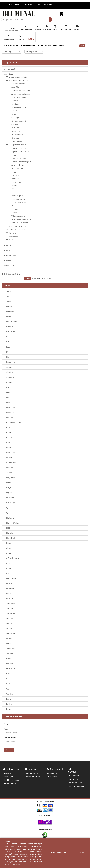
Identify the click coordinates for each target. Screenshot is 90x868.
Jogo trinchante (17, 169)
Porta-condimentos (18, 199)
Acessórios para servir (17, 230)
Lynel (8, 508)
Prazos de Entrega (32, 773)
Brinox (9, 347)
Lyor (8, 513)
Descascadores (17, 135)
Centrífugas (16, 118)
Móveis (9, 260)
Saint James (11, 603)
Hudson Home (12, 453)
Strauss (9, 639)
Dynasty (9, 387)
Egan (8, 392)
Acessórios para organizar (18, 226)
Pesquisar (9, 750)
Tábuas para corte (18, 216)
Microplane (10, 533)
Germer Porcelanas (13, 422)
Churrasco (12, 233)
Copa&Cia (10, 377)
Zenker (9, 699)
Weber (9, 674)
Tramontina (10, 649)
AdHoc (9, 292)
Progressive (11, 588)
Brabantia (10, 337)
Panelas (12, 240)
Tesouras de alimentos (20, 223)
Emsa (8, 402)
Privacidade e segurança (12, 780)
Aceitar (81, 853)
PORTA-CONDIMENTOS (56, 46)
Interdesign (10, 468)
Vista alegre (11, 669)
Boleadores (16, 111)
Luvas (14, 172)
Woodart (9, 694)
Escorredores (16, 138)
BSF (8, 352)
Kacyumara (10, 478)
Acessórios (15, 87)
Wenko (9, 679)
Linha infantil (13, 236)
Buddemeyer (11, 362)
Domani (9, 382)
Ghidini (9, 427)
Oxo (8, 573)
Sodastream (11, 634)
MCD (8, 528)
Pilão (13, 189)
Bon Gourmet (11, 332)
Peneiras (15, 186)
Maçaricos (15, 175)
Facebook (74, 776)
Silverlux (9, 629)
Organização (11, 69)
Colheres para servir (19, 121)
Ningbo (9, 543)
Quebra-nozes (17, 206)
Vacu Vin (10, 664)
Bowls (14, 114)
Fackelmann (11, 407)
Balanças (15, 101)
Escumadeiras (17, 141)
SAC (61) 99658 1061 (77, 786)
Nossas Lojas (8, 777)
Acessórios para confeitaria (18, 77)
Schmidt (9, 624)
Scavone (9, 619)
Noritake (9, 553)
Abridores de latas (18, 84)
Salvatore (10, 608)
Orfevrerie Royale (13, 558)
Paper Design (11, 578)
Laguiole (9, 493)
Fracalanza (10, 417)
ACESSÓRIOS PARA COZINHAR (33, 46)
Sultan (9, 644)
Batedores (15, 104)
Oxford (9, 568)
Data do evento (10, 738)
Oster (8, 563)
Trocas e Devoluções (33, 777)
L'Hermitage (11, 503)
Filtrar (28, 278)
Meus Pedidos (52, 773)
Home (8, 46)
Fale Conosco (52, 777)
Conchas (15, 124)
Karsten (9, 483)
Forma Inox (10, 412)
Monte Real (11, 538)
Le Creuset (10, 498)
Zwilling (9, 704)
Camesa (9, 367)
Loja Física (28, 5)
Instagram (74, 779)
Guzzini (9, 437)
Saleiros (14, 213)
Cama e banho (12, 255)
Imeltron (9, 458)
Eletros (9, 245)
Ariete (8, 302)
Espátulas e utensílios (19, 145)
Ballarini (9, 307)
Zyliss (8, 709)
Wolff (8, 689)
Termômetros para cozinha (21, 219)
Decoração (10, 265)
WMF (8, 684)
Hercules (10, 448)
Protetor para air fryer (19, 202)
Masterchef (10, 518)
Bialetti (9, 317)
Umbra (9, 659)
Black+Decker (11, 322)
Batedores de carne (19, 107)
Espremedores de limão (20, 152)
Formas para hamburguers (21, 162)
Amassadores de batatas (21, 94)
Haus (8, 442)
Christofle (10, 372)
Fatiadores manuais (19, 158)
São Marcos (11, 613)
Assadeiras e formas (19, 97)
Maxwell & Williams (13, 523)
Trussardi (10, 654)
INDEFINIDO (11, 463)
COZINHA (16, 46)
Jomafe (9, 473)
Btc (7, 357)
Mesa (8, 250)
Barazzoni (10, 312)
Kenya (9, 488)
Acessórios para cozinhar (19, 80)
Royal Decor (11, 598)
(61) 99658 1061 (76, 783)
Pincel (14, 192)
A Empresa (7, 773)
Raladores (15, 209)
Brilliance (10, 342)
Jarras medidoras (18, 165)
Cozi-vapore (16, 131)
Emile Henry (11, 397)
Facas (14, 155)
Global (9, 432)
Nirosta (9, 548)
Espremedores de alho (20, 148)
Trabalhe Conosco (9, 784)
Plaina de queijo (17, 196)
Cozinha (9, 74)
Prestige (9, 583)
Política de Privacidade (60, 853)
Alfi (7, 297)
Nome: (7, 729)
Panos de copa (17, 182)
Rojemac (10, 593)
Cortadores (16, 128)
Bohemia (10, 327)
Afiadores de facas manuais (22, 91)
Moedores (15, 179)
